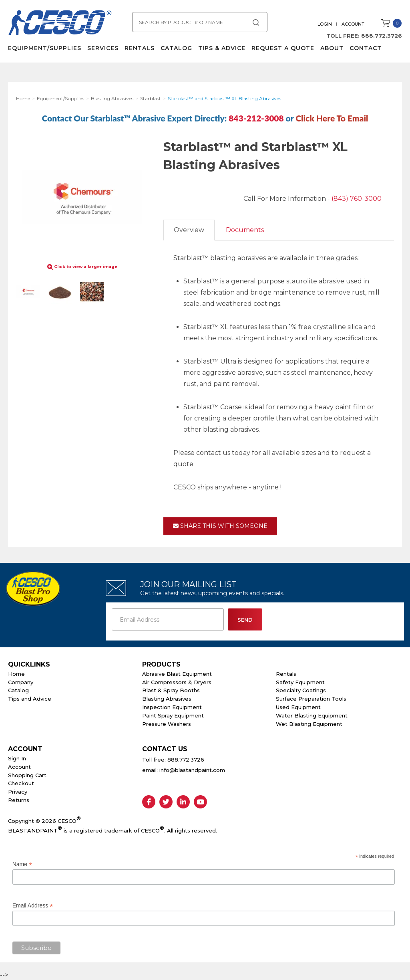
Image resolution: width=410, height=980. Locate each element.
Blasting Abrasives (167, 699)
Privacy (18, 792)
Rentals (140, 48)
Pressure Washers (167, 724)
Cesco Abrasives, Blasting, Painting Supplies (60, 24)
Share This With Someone (220, 526)
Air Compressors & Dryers (177, 682)
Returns (19, 800)
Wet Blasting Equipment (309, 724)
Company (21, 682)
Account (353, 24)
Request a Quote (283, 48)
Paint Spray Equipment (173, 715)
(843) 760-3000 (357, 199)
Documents (245, 230)
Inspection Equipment (172, 707)
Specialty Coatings (301, 690)
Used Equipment (298, 707)
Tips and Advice (30, 699)
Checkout (21, 783)
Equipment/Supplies (45, 48)
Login (325, 24)
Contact (366, 48)
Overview (189, 230)
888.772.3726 (382, 36)
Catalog (176, 48)
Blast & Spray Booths (171, 690)
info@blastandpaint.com (192, 770)
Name (22, 864)
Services (103, 48)
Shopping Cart (27, 775)
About (332, 48)
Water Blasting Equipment (312, 715)
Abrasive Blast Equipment (177, 674)
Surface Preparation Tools (311, 699)
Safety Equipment (300, 682)
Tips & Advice (222, 48)
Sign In (17, 758)
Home (16, 674)
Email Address (33, 906)
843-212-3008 (256, 118)
